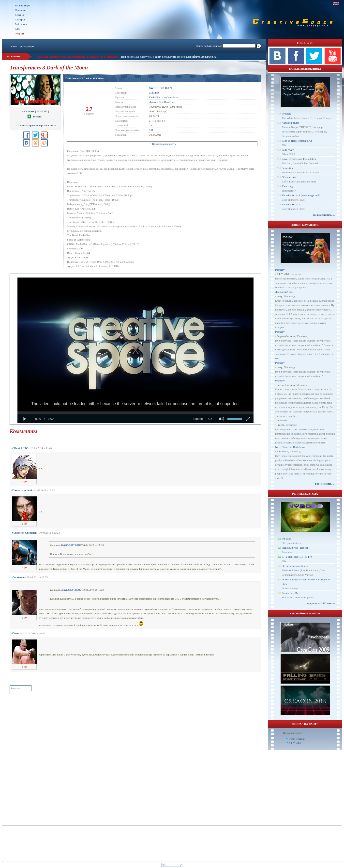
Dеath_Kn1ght (297, 739)
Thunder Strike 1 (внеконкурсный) (301, 195)
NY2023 (286, 539)
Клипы (19, 15)
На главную (23, 6)
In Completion (171, 97)
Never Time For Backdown (290, 447)
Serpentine (288, 168)
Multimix (154, 93)
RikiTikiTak (283, 274)
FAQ (18, 29)
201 (151, 130)
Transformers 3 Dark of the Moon (85, 78)
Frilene (280, 425)
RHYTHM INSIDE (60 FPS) (298, 557)
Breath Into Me (290, 593)
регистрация (27, 46)
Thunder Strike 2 (291, 204)
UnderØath (155, 97)
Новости (20, 10)
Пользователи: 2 (292, 733)
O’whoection (289, 177)
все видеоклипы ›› (324, 215)
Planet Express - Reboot (295, 548)
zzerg (280, 296)
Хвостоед (287, 186)
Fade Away (288, 150)
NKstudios (282, 451)
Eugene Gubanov (286, 336)
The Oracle (281, 420)
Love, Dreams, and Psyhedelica (299, 159)
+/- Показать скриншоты (162, 144)
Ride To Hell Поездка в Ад (297, 141)
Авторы (20, 20)
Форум (20, 33)
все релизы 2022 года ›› (321, 603)
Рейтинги (21, 24)
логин (14, 46)
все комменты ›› (325, 484)
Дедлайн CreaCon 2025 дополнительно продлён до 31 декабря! (78, 57)
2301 (152, 125)
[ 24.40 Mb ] (35, 111)
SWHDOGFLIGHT (71, 545)
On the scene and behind (295, 566)
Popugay (287, 114)
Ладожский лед (291, 123)
